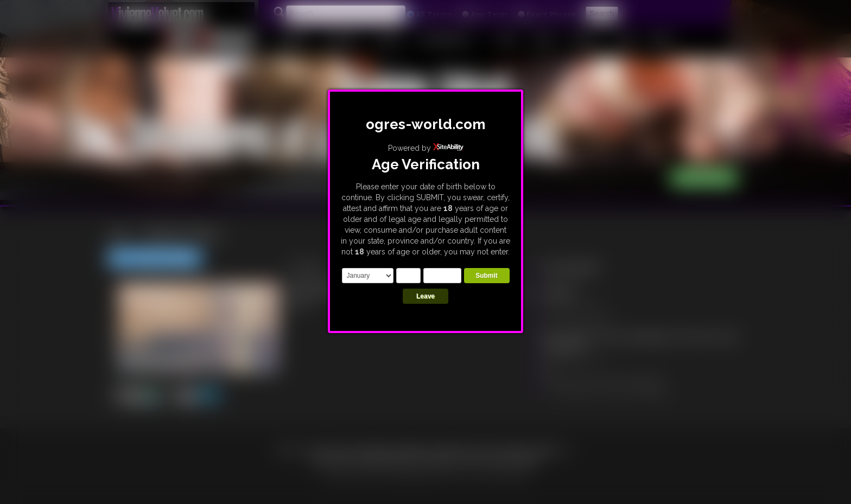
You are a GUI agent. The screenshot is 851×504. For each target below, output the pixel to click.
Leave (426, 296)
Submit (487, 276)
